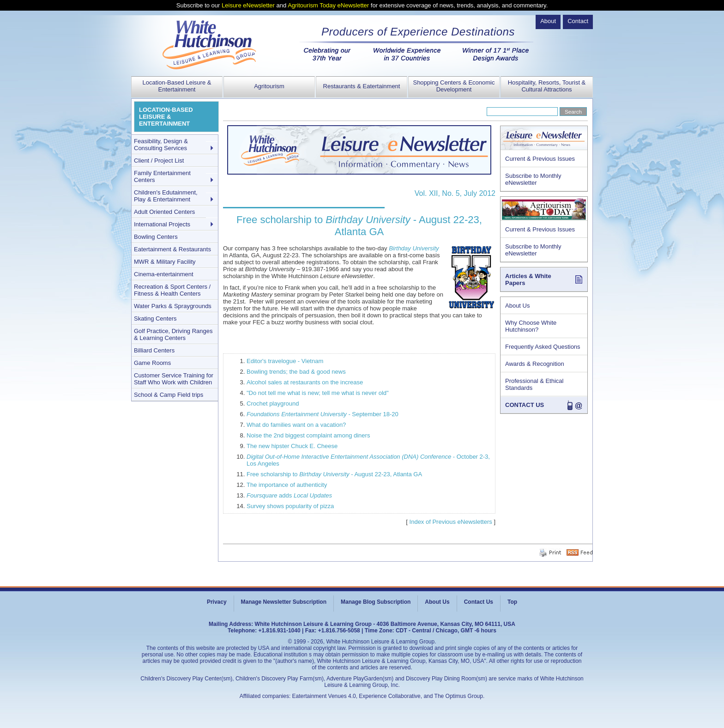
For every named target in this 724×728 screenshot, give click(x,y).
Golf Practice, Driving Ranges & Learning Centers (173, 334)
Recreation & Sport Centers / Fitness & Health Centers (172, 290)
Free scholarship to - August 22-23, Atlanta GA (334, 474)
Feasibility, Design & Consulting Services (161, 145)
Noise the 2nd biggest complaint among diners (308, 435)
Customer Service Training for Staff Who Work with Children (174, 379)
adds (289, 495)
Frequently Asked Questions (543, 347)
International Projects (162, 224)
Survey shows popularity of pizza (290, 506)
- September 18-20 (323, 414)
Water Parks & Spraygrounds (173, 306)
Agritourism (269, 86)
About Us (517, 306)
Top (512, 602)
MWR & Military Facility (165, 262)
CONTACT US (525, 405)
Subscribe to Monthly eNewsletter (533, 179)
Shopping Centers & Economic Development (454, 86)
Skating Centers (155, 318)
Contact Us (479, 602)
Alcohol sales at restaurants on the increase (305, 382)
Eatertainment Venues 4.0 (324, 696)
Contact (578, 21)
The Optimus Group (459, 696)
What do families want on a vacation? (296, 425)
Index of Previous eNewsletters (451, 522)
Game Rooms (152, 363)
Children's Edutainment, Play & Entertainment (166, 196)
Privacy (217, 602)
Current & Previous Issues (540, 159)
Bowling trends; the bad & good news (296, 372)
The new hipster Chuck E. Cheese (292, 446)
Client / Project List (159, 161)
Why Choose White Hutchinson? (531, 326)
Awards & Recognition (535, 364)
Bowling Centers (156, 237)
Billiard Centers (154, 350)
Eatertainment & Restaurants (172, 249)
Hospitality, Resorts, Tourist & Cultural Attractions (547, 86)
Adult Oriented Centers (164, 212)
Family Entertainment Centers (162, 176)
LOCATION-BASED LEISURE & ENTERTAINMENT (166, 117)
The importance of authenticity (287, 485)
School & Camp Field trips (169, 395)
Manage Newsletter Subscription (284, 602)
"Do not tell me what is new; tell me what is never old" (318, 393)
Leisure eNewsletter (248, 5)
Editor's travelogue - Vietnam (285, 361)
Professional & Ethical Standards (534, 384)
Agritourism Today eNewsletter (328, 5)
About (548, 21)
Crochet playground (273, 403)
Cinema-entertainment (164, 274)
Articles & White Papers (528, 279)
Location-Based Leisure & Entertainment (177, 86)
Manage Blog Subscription (376, 602)
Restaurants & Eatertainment (362, 86)
